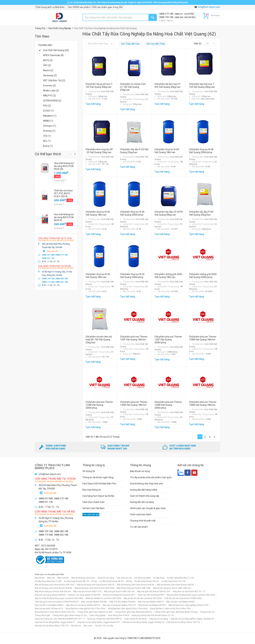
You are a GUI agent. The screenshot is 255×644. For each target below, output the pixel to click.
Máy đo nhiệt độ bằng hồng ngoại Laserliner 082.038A (59, 598)
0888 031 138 (181, 14)
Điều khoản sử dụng (140, 471)
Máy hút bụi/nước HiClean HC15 (49, 609)
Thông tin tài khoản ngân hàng (98, 477)
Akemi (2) (48, 70)
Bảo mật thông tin (92, 490)
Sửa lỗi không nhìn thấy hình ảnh (146, 484)
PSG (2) (47, 106)
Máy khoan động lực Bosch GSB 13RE (134, 588)
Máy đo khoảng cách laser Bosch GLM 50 (175, 585)
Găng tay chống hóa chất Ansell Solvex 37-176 (153, 615)
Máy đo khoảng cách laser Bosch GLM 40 (136, 585)
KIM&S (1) (48, 121)
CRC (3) (47, 65)
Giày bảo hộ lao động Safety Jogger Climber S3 (143, 622)
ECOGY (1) (48, 111)
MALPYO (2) (49, 96)
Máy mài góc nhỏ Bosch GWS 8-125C (154, 591)
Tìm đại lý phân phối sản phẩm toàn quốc (151, 477)
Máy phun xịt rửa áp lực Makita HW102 (83, 605)
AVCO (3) (48, 60)
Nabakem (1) (50, 116)
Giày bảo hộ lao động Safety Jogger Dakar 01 (55, 622)
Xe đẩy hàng (159, 578)
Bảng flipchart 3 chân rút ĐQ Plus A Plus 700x (170, 609)
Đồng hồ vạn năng (106, 578)
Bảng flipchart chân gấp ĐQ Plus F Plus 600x (128, 609)
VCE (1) (47, 136)
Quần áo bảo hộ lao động (135, 619)
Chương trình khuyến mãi (143, 521)
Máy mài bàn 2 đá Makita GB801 (181, 602)
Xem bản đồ (52, 251)
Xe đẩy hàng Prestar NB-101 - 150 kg (80, 581)
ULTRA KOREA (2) (52, 101)
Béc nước (88, 626)
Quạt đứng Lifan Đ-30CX (119, 615)
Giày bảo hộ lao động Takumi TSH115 (183, 622)
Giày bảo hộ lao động (159, 619)
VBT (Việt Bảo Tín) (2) (54, 80)
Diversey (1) (49, 131)
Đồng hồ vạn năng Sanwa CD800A (50, 595)
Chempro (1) (50, 126)
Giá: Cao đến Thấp (156, 44)
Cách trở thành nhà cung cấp (145, 496)
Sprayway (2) (50, 75)
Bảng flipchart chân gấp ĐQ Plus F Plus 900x (86, 609)
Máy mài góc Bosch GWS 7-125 (87, 591)
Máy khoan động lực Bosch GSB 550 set (53, 591)
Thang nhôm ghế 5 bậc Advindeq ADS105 (134, 612)
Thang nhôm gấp (42, 615)
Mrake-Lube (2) (51, 91)
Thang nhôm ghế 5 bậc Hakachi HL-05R (95, 612)
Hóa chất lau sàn (124, 578)
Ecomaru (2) (49, 85)
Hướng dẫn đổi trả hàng (142, 502)
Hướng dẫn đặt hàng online (144, 490)
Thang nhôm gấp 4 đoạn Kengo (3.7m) (70, 615)
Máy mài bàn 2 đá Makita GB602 (49, 605)
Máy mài (51, 578)
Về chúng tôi (89, 471)
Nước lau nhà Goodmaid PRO (151, 595)
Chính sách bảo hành (141, 514)
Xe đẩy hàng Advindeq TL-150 (180, 578)
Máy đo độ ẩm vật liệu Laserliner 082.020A (143, 598)
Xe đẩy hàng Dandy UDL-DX (147, 581)
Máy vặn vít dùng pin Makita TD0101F (119, 605)
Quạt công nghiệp (97, 615)
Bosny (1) (48, 146)
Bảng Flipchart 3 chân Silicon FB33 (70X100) (55, 612)
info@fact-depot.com (209, 7)
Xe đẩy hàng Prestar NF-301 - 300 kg (116, 581)
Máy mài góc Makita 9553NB (94, 602)
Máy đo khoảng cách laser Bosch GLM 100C (55, 585)
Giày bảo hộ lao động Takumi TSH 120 (52, 626)
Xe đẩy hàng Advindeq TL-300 (48, 581)
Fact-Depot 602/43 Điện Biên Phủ (99, 484)
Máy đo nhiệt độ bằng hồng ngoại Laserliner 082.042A (191, 595)
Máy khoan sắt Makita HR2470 (152, 605)
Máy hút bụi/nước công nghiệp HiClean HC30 (188, 605)
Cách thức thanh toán (94, 502)
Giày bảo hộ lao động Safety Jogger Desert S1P (99, 622)
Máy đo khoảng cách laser (83, 578)
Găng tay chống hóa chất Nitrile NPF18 (104, 619)
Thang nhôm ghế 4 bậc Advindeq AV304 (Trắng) (176, 612)
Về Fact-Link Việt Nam (94, 508)
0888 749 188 (166, 17)
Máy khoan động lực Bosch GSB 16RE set (172, 588)
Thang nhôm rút (207, 612)
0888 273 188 (166, 14)
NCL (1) (47, 141)
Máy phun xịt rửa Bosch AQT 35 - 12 (189, 591)
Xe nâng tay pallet (143, 578)
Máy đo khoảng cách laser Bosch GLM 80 (53, 588)
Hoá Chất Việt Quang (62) (56, 50)
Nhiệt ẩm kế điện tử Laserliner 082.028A (103, 598)
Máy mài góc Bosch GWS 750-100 (119, 591)
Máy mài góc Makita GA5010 (151, 602)
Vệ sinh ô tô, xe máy (104, 626)
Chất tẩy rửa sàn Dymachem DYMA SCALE (183, 598)
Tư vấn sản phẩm (139, 527)
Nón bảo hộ (76, 626)
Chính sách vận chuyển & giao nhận (148, 508)
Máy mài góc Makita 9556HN (122, 602)
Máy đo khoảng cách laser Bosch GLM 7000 (94, 588)
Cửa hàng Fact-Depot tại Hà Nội (98, 496)
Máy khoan (40, 578)
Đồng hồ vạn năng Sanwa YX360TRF (84, 595)
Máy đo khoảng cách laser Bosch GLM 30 (96, 585)
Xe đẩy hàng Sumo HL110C (174, 581)
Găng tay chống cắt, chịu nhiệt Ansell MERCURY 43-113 (60, 619)
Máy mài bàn (63, 578)
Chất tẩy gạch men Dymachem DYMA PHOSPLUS (57, 602)
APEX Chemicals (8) (53, 55)
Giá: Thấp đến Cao (130, 44)
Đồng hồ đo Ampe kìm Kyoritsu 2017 (119, 595)
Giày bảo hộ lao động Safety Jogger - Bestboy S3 (192, 619)
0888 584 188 (181, 17)
